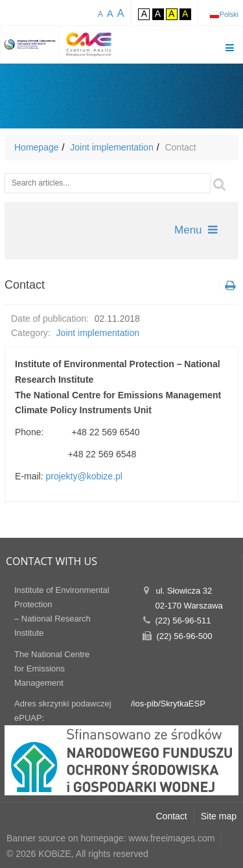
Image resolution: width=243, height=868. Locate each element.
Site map (219, 816)
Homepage (37, 147)
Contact (172, 816)
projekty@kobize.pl (84, 476)
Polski (229, 14)
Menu (196, 230)
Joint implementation (111, 147)
